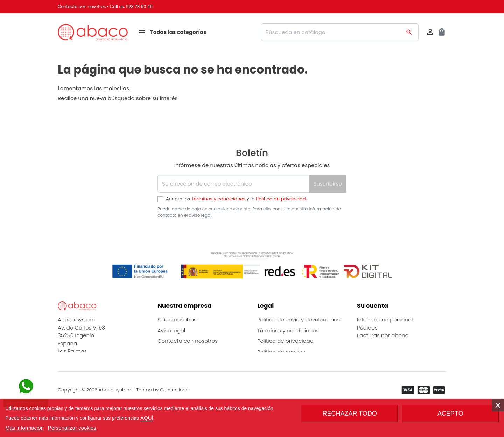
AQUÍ (147, 418)
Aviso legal (171, 330)
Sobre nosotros (177, 320)
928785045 (72, 365)
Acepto (450, 414)
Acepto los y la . (236, 199)
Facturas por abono (383, 335)
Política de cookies (281, 352)
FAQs (164, 373)
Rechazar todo (350, 414)
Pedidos (367, 328)
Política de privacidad (281, 199)
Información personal (385, 320)
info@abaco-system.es (88, 372)
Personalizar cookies (72, 428)
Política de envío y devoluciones (299, 320)
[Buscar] (340, 32)
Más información (24, 428)
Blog (163, 362)
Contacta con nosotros (188, 341)
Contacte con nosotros (82, 6)
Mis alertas (371, 351)
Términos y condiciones (219, 199)
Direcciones (372, 343)
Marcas (167, 352)
